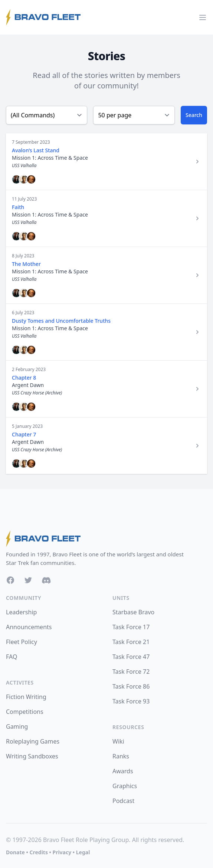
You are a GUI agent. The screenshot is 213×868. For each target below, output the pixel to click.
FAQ (12, 657)
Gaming (17, 726)
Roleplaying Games (33, 741)
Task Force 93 (131, 701)
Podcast (123, 801)
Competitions (25, 712)
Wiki (118, 741)
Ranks (121, 756)
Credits (38, 852)
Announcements (29, 627)
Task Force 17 (131, 627)
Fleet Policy (22, 642)
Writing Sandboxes (32, 756)
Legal (83, 852)
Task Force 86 (131, 686)
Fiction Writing (26, 697)
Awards (123, 771)
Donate (15, 852)
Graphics (125, 786)
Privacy (62, 852)
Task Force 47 (131, 657)
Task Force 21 (131, 642)
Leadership (21, 612)
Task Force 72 (131, 672)
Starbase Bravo (133, 612)
